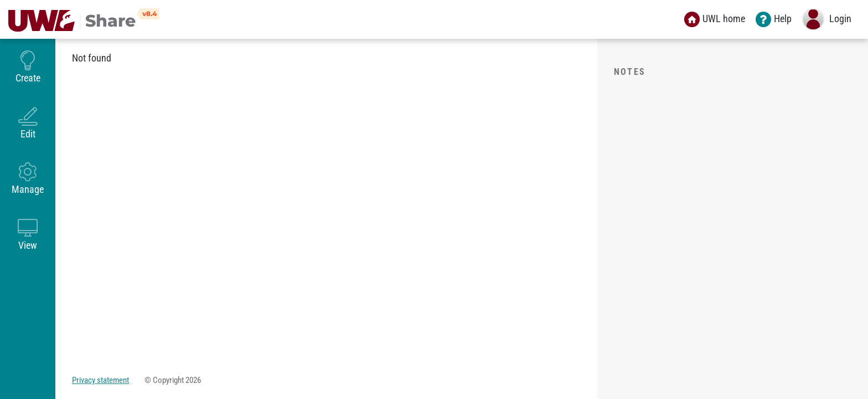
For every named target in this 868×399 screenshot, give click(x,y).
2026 (193, 380)
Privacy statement (100, 380)
